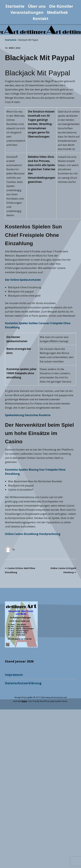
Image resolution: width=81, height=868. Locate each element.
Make (24, 701)
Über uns (37, 6)
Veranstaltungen (27, 12)
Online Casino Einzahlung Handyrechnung (33, 534)
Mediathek (58, 12)
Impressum (14, 675)
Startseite (15, 6)
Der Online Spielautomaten (23, 280)
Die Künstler (61, 6)
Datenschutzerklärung (23, 683)
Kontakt (41, 18)
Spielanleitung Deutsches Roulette (28, 415)
